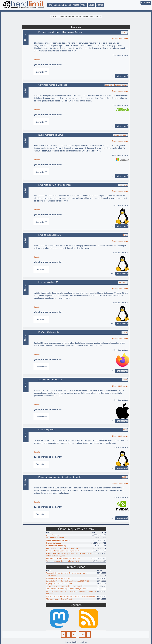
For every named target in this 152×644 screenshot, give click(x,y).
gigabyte (120, 85)
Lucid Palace (51, 576)
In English (146, 3)
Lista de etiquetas (67, 16)
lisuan (116, 135)
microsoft (123, 135)
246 (82, 635)
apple (125, 380)
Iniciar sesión (96, 16)
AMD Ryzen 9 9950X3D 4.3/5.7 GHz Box (62, 548)
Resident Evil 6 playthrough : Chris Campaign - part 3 (67, 573)
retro (125, 282)
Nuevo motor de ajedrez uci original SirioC (63, 551)
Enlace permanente (120, 38)
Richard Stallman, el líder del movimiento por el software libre (70, 596)
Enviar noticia (82, 16)
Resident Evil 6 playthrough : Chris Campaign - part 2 (67, 589)
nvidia (125, 477)
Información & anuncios (56, 538)
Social (92, 5)
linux (121, 185)
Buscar (54, 16)
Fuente (37, 60)
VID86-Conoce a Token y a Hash (59, 578)
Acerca (100, 5)
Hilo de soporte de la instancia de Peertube (63, 558)
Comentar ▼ (41, 72)
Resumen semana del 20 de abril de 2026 (62, 561)
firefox (125, 332)
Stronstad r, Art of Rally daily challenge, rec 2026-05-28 (68, 581)
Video (84, 5)
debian (124, 32)
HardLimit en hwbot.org (56, 546)
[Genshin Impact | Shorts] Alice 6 (59, 599)
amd (125, 185)
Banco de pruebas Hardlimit (58, 540)
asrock (113, 85)
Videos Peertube (53, 535)
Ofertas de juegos (54, 543)
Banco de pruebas (62, 5)
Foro (50, 5)
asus (107, 85)
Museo (76, 5)
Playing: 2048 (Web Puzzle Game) (59, 583)
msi (126, 85)
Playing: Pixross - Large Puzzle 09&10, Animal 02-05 (66, 586)
